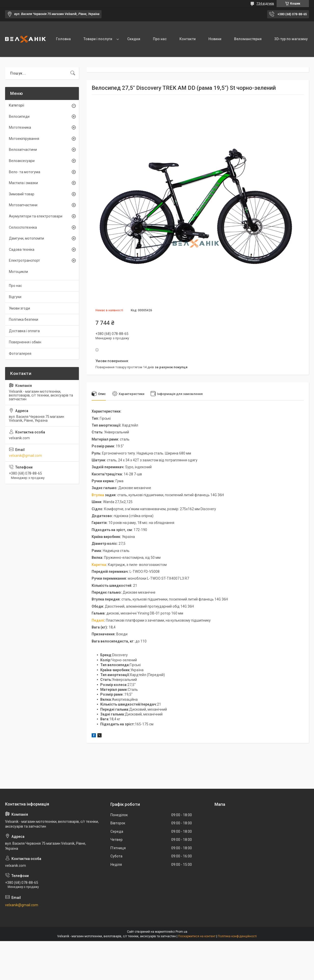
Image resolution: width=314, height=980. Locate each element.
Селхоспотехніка (23, 227)
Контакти (188, 39)
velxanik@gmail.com (25, 456)
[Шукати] (73, 73)
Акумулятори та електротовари (36, 216)
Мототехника (20, 127)
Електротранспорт (24, 260)
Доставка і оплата (24, 331)
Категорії (17, 105)
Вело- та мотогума (25, 172)
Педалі (98, 620)
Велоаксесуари (22, 161)
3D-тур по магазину (291, 39)
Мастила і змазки (23, 183)
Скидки (134, 39)
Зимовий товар (22, 194)
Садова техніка (22, 250)
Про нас (160, 39)
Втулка (98, 495)
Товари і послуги (98, 39)
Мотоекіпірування (24, 139)
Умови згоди (19, 308)
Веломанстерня (248, 39)
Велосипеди (19, 116)
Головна (63, 39)
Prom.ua (181, 932)
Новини (215, 39)
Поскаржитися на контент (197, 936)
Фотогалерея (20, 354)
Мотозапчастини (23, 205)
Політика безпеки (24, 319)
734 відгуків (265, 4)
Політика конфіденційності (237, 936)
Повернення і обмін (25, 342)
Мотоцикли (18, 272)
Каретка (99, 565)
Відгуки (15, 297)
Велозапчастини (23, 150)
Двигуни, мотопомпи (26, 238)
